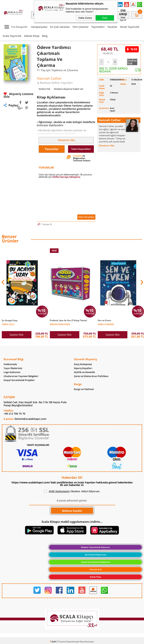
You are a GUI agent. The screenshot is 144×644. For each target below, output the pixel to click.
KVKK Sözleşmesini (59, 491)
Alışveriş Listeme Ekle (18, 95)
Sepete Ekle (17, 335)
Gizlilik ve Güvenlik (84, 372)
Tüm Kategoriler (15, 27)
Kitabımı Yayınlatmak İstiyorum (95, 547)
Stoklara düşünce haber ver (69, 89)
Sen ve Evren (104, 320)
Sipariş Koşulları (83, 368)
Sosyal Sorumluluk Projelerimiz (95, 562)
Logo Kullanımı (12, 372)
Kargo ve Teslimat (84, 389)
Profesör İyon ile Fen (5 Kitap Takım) (68, 320)
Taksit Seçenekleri (81, 149)
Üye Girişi (123, 12)
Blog (45, 36)
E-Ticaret (61, 642)
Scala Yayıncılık (12, 36)
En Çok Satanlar (60, 27)
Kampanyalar (39, 27)
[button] (141, 282)
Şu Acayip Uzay (10, 320)
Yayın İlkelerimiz (13, 368)
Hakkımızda (10, 364)
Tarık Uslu (8, 324)
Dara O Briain (106, 324)
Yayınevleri (98, 27)
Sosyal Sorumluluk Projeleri (19, 380)
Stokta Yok (132, 62)
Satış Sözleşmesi (83, 364)
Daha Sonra (85, 18)
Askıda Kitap (32, 36)
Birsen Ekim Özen (60, 324)
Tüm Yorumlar (86, 217)
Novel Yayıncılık (130, 27)
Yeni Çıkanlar (80, 27)
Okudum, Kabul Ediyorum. (72, 491)
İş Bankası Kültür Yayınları (55, 83)
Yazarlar (112, 27)
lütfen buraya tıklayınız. (67, 177)
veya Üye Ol (123, 19)
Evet (105, 18)
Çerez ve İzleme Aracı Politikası (91, 376)
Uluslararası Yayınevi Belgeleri (21, 376)
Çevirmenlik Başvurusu (95, 555)
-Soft (53, 642)
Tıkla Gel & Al (95, 569)
